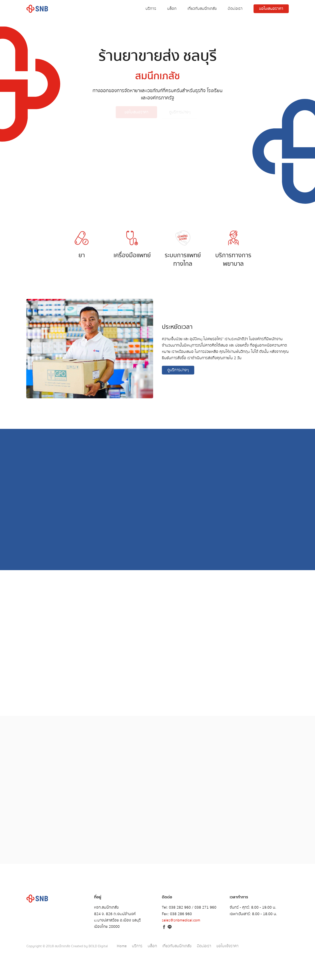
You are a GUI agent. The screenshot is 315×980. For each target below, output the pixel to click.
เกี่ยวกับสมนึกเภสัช (202, 9)
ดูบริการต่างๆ (180, 114)
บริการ (151, 9)
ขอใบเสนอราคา (271, 9)
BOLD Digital (98, 946)
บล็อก (172, 9)
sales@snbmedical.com (181, 920)
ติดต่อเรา (235, 9)
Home (122, 946)
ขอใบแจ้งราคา (227, 946)
